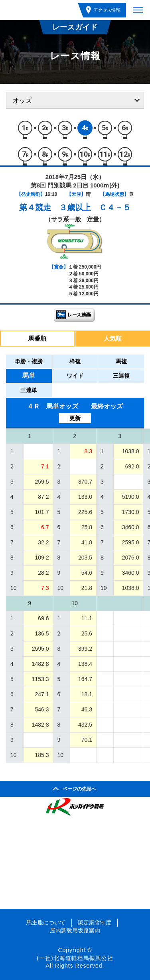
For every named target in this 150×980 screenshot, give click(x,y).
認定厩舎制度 (95, 922)
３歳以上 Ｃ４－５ (95, 207)
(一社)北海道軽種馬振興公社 (75, 958)
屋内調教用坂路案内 (75, 930)
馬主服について (46, 922)
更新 (75, 418)
